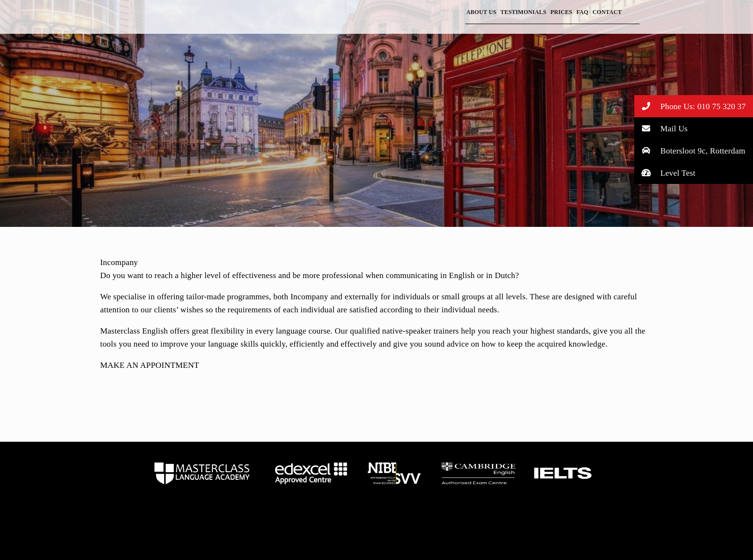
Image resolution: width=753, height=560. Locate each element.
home (202, 473)
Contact (607, 12)
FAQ (582, 12)
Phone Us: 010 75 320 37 (690, 106)
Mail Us (661, 128)
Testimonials (523, 12)
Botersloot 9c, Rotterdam (690, 150)
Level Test (665, 173)
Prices (561, 12)
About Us (481, 12)
